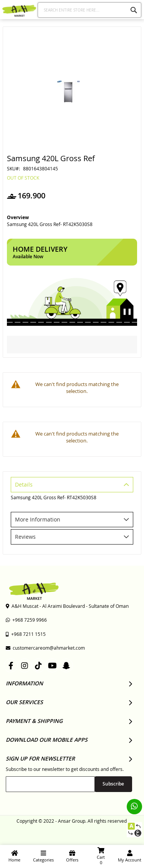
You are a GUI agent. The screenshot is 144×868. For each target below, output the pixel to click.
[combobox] (90, 10)
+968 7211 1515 (26, 634)
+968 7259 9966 (26, 620)
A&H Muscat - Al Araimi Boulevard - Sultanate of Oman (67, 606)
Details (24, 484)
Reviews (25, 537)
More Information (38, 519)
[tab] (72, 486)
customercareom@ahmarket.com (45, 648)
